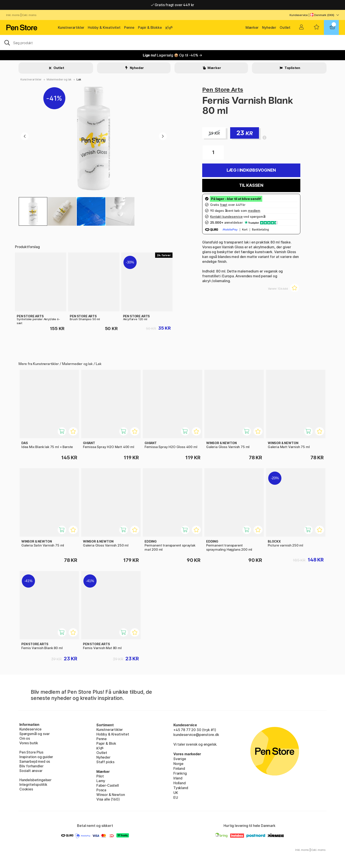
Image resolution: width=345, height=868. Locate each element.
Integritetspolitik (33, 784)
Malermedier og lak (59, 79)
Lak (79, 79)
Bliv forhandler (31, 766)
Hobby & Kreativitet (104, 27)
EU (176, 797)
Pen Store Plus (31, 752)
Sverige (180, 759)
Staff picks (105, 762)
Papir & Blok (106, 743)
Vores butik (29, 743)
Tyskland (181, 788)
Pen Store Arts (223, 90)
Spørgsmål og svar (35, 734)
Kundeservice (299, 15)
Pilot (100, 776)
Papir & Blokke (150, 27)
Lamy (101, 781)
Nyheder (269, 27)
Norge (178, 764)
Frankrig (180, 773)
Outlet (285, 27)
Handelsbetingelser (35, 780)
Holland (180, 783)
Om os (25, 738)
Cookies (26, 789)
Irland (178, 778)
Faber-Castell (108, 785)
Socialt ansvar (31, 771)
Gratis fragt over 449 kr (172, 5)
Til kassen (251, 185)
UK (176, 793)
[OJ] (172, 42)
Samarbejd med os (35, 761)
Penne (129, 27)
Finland (179, 768)
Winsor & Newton (111, 795)
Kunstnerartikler (71, 27)
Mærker (252, 27)
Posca (101, 790)
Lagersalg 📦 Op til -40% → (172, 55)
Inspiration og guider (36, 757)
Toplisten (292, 68)
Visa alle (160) (108, 799)
